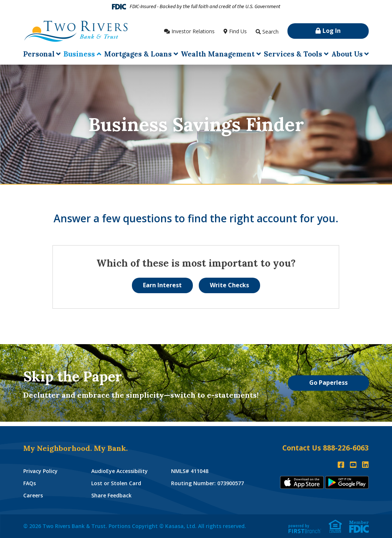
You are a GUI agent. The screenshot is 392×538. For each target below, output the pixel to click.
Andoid (347, 482)
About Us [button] (347, 54)
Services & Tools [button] (293, 54)
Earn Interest (162, 285)
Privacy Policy (40, 471)
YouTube (353, 465)
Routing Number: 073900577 (207, 483)
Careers (33, 495)
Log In (332, 31)
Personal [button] (39, 54)
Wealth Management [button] (218, 54)
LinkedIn (365, 465)
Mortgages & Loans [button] (138, 54)
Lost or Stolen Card (116, 483)
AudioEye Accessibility (120, 471)
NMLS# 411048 (190, 471)
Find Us (238, 31)
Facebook (341, 465)
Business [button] (79, 54)
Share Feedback (111, 495)
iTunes (302, 482)
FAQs (30, 483)
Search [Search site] (270, 32)
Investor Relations (193, 31)
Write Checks (229, 285)
